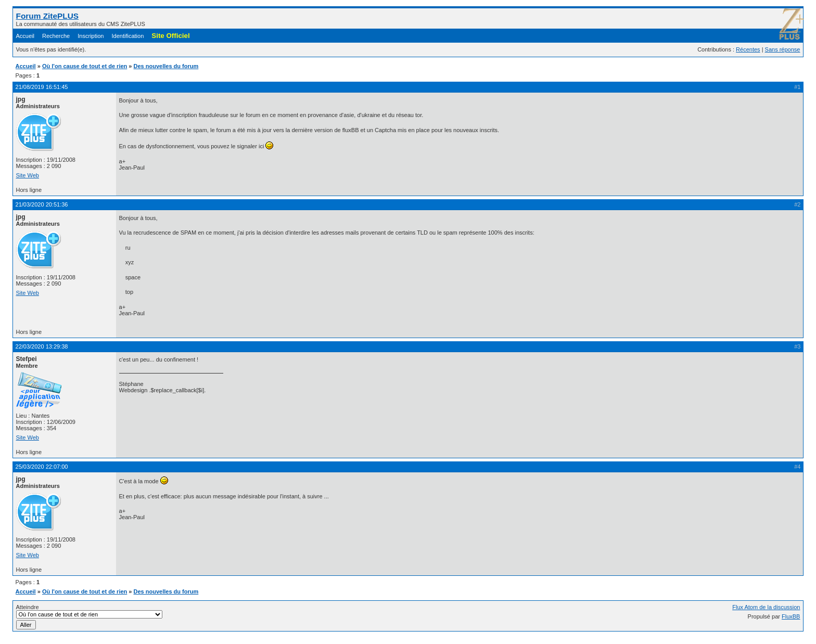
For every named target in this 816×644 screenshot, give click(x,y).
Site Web (28, 175)
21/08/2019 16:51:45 (42, 87)
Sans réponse (783, 49)
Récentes (748, 49)
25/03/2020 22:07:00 (42, 467)
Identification (128, 36)
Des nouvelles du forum (166, 66)
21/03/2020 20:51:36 (42, 204)
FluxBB (791, 616)
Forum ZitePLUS (48, 16)
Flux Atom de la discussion (766, 607)
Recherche (56, 36)
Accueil (25, 36)
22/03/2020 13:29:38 (42, 346)
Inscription (91, 36)
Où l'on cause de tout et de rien (85, 66)
